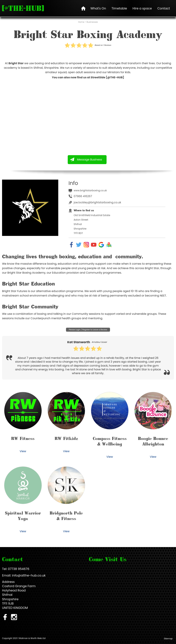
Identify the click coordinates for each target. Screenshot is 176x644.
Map (109, 245)
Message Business (89, 160)
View (23, 451)
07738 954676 (19, 569)
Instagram (86, 245)
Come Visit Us (108, 559)
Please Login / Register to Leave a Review (88, 330)
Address (8, 582)
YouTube (94, 245)
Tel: (5, 569)
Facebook (71, 245)
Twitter (79, 245)
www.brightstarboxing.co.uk (90, 190)
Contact (13, 559)
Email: (7, 575)
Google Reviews (101, 245)
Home (81, 22)
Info (73, 183)
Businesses (92, 22)
